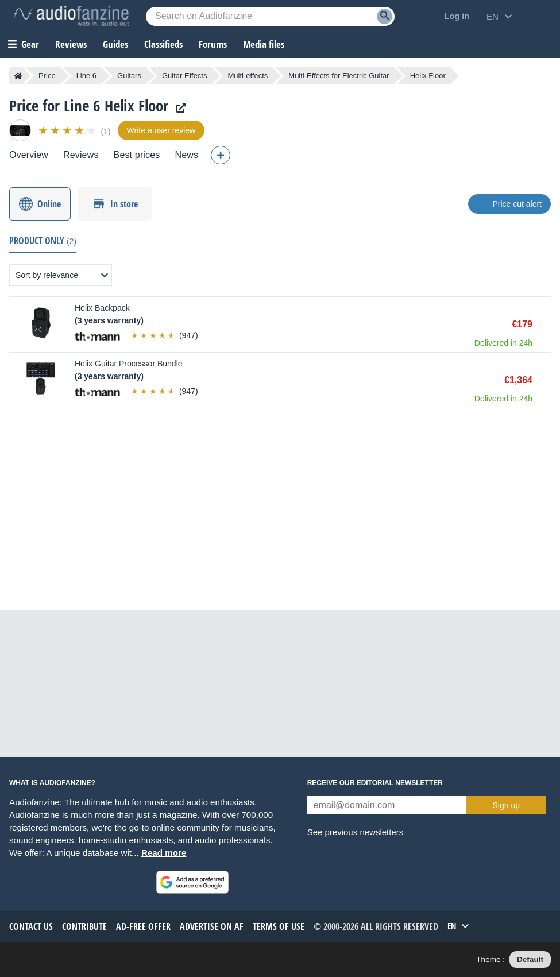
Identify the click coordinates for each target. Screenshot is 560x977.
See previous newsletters (356, 832)
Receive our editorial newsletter (375, 783)
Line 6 (86, 76)
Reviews (71, 44)
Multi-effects (248, 76)
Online (49, 204)
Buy (545, 325)
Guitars (129, 76)
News (186, 155)
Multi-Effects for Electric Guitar (339, 76)
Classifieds (163, 44)
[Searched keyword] (270, 16)
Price (47, 76)
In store (124, 204)
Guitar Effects (185, 76)
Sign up (506, 805)
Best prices (137, 155)
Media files (264, 44)
